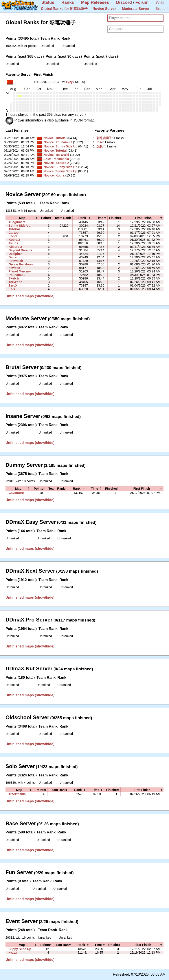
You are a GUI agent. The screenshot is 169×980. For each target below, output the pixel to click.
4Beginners (17, 222)
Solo (47, 159)
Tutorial (61, 138)
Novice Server (104, 9)
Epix (12, 289)
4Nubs (13, 243)
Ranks (68, 2)
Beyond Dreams (20, 250)
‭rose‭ (100, 142)
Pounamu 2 (64, 142)
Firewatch (16, 261)
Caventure (16, 493)
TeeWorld (62, 155)
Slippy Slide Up (20, 949)
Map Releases (95, 2)
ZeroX (13, 285)
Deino (13, 257)
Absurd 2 (62, 163)
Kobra (60, 175)
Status (48, 2)
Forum (142, 2)
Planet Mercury (20, 271)
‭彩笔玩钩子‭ (104, 138)
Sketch (14, 278)
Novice (48, 138)
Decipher (15, 254)
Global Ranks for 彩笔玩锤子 (64, 9)
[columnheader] (22, 218)
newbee (14, 268)
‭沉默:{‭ (101, 146)
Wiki (160, 2)
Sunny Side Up (66, 146)
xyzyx (70, 82)
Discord (124, 2)
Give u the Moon (21, 264)
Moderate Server (136, 9)
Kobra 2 (14, 240)
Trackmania (60, 159)
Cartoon (15, 233)
